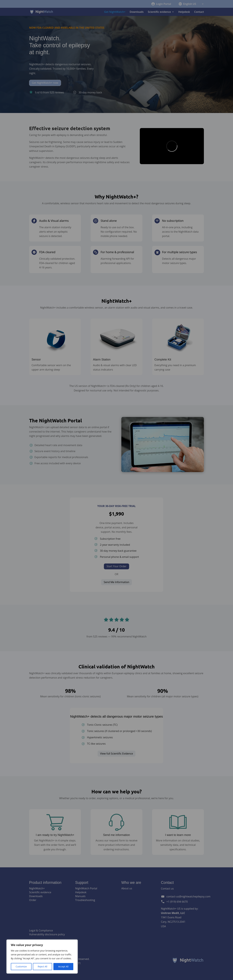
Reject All (42, 966)
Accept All (63, 966)
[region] (42, 957)
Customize (21, 966)
